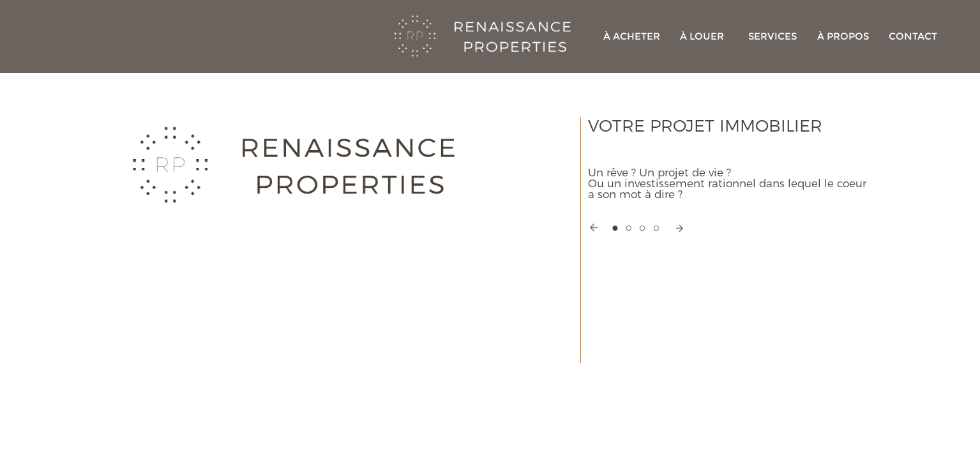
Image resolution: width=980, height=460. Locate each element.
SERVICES (773, 36)
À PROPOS (843, 36)
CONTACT (913, 36)
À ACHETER (632, 36)
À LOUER (702, 36)
